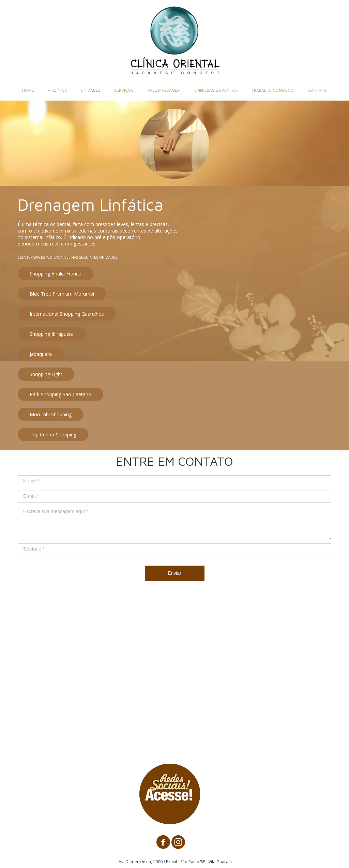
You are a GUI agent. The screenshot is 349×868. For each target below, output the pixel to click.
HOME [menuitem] (28, 91)
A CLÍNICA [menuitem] (57, 91)
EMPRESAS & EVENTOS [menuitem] (216, 91)
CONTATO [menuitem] (317, 91)
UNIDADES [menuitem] (91, 91)
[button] (56, 274)
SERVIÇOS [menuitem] (124, 91)
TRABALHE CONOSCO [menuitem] (273, 91)
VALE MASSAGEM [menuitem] (164, 91)
